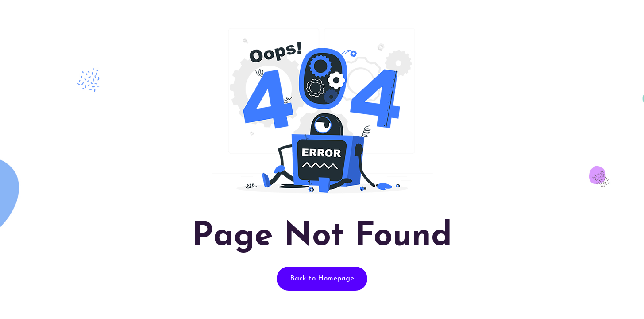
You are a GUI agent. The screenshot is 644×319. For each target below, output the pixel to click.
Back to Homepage (322, 279)
